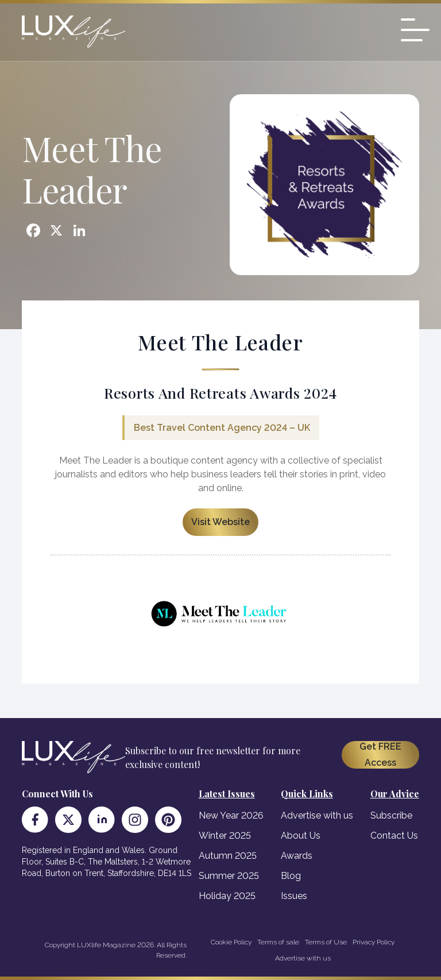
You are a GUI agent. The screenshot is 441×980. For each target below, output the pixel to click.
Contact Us (394, 836)
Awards (297, 856)
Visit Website (220, 522)
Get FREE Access (380, 755)
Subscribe (391, 815)
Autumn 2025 (228, 856)
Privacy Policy (374, 942)
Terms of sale (278, 942)
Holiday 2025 (227, 896)
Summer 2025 (229, 876)
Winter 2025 (225, 836)
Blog (291, 876)
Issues (294, 896)
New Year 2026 (231, 815)
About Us (301, 836)
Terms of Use (326, 942)
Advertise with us (317, 815)
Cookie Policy (231, 942)
